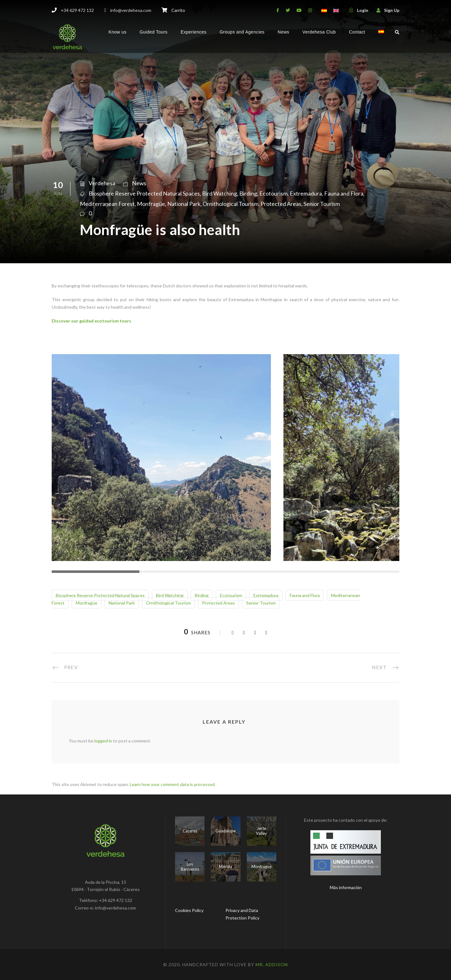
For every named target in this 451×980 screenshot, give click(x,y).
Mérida (225, 867)
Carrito (178, 10)
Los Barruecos (190, 867)
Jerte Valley (261, 831)
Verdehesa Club (319, 32)
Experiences (194, 32)
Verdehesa (102, 183)
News (284, 32)
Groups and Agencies (242, 32)
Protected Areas (281, 204)
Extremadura (306, 193)
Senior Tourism (322, 204)
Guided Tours (154, 32)
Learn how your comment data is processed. (173, 784)
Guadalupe (225, 831)
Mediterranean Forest (107, 204)
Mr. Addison (272, 964)
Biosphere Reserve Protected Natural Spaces (144, 193)
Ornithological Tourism (231, 204)
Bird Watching (220, 193)
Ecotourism (273, 193)
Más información (346, 887)
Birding (248, 193)
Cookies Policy (189, 910)
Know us (117, 32)
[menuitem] (381, 37)
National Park (184, 204)
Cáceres (190, 831)
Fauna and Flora (344, 193)
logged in (103, 741)
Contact (357, 32)
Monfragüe (151, 204)
